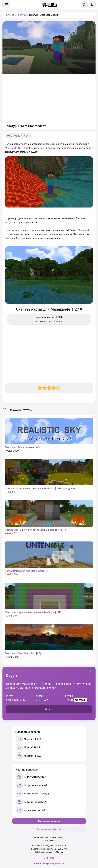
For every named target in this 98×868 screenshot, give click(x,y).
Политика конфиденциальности (49, 864)
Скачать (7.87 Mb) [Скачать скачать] (49, 319)
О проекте (49, 858)
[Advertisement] (49, 99)
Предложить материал (49, 821)
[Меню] (6, 5)
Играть (49, 709)
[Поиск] (84, 5)
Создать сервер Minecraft (49, 829)
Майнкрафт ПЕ (13, 148)
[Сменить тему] (92, 5)
